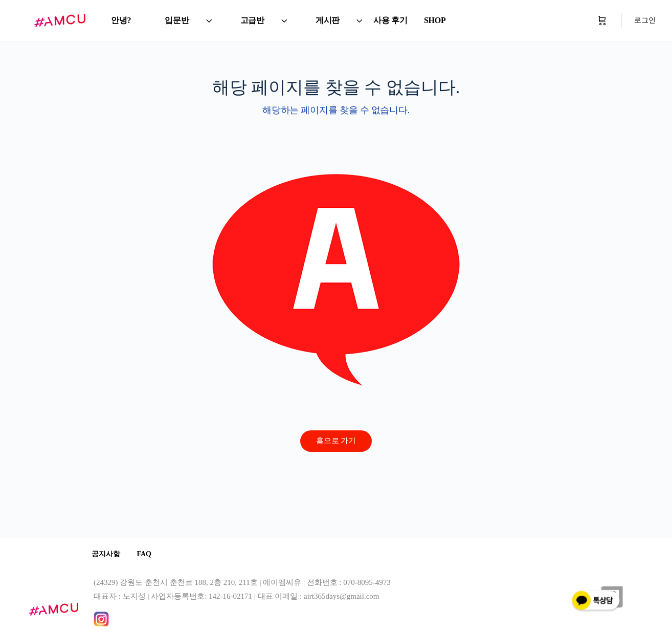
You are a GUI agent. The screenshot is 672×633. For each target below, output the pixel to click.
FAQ (150, 554)
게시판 (328, 20)
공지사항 (108, 554)
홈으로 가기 (336, 441)
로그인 (645, 20)
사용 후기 (390, 20)
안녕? (121, 20)
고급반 (252, 20)
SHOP (435, 20)
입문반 (177, 20)
